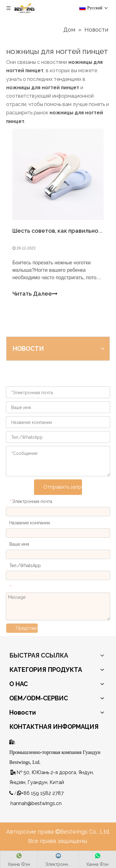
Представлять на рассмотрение (27, 628)
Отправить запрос (63, 487)
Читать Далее (35, 294)
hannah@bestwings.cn (36, 803)
